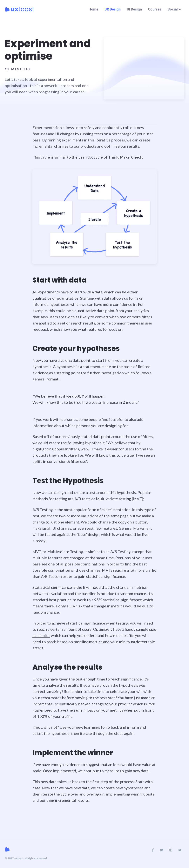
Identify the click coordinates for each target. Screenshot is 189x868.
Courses (155, 9)
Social (174, 9)
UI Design (134, 9)
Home (93, 9)
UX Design (113, 9)
